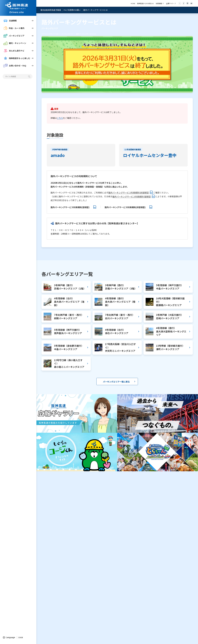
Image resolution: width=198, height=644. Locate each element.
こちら (60, 118)
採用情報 (159, 3)
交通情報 (10, 21)
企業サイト (170, 3)
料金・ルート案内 (14, 28)
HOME (133, 3)
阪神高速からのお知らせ (145, 3)
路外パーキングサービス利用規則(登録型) (132, 196)
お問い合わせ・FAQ (15, 66)
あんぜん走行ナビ (14, 51)
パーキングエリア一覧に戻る (116, 382)
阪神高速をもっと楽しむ (17, 58)
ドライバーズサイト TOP (50, 34)
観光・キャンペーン (15, 43)
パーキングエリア (14, 36)
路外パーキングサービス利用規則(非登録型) (129, 192)
